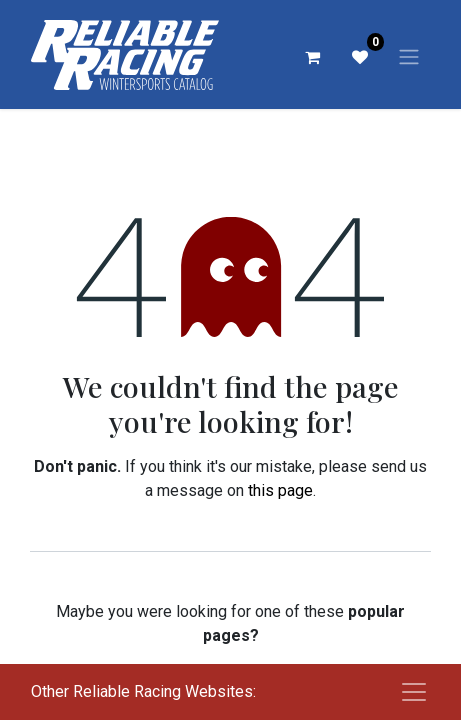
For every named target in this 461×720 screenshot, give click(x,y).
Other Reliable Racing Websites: (143, 691)
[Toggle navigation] (409, 56)
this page (280, 490)
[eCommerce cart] (312, 57)
